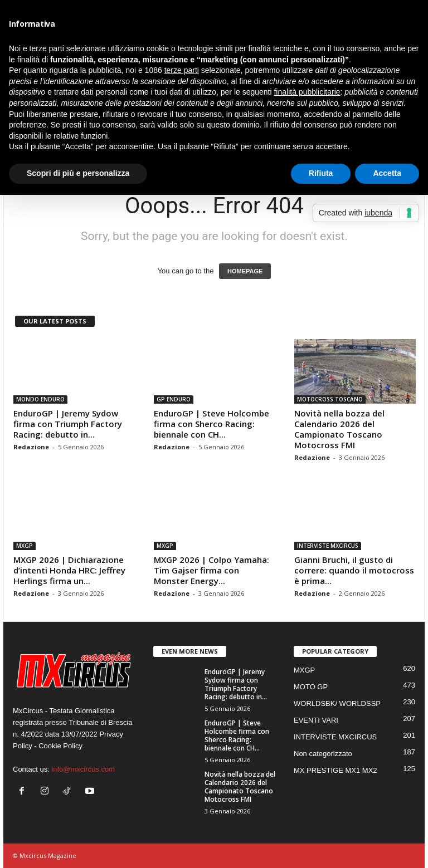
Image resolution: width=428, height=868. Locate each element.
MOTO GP (311, 687)
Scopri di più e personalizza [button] (78, 173)
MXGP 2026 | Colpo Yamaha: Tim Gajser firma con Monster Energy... (211, 570)
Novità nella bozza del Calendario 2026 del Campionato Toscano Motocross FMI (339, 429)
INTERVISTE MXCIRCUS (328, 546)
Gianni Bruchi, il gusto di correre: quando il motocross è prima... (354, 570)
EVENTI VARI (316, 720)
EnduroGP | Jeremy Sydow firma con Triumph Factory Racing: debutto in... (68, 424)
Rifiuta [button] (321, 173)
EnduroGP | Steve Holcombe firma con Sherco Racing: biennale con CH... (211, 424)
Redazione (31, 447)
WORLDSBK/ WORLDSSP (337, 703)
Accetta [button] (387, 173)
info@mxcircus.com (83, 769)
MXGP (25, 546)
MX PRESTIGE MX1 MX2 (335, 770)
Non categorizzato (323, 754)
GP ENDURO (174, 399)
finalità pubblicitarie (307, 92)
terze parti (182, 70)
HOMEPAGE (245, 271)
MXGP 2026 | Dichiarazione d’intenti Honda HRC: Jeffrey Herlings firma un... (69, 570)
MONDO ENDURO (40, 399)
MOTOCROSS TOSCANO (330, 399)
